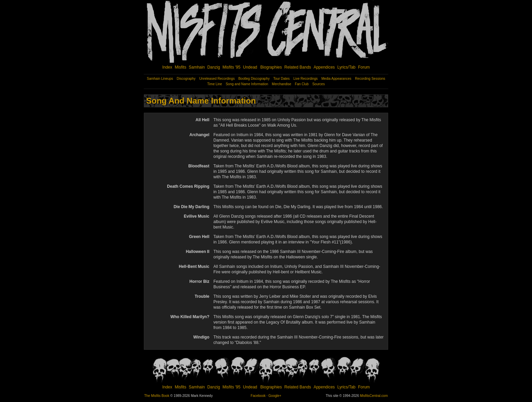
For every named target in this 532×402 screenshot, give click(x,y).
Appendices (324, 67)
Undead (250, 67)
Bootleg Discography (254, 79)
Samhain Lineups (160, 79)
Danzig (214, 67)
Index (167, 67)
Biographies (271, 67)
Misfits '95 (232, 67)
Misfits (180, 67)
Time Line (215, 84)
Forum (364, 67)
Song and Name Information (247, 84)
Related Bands (298, 67)
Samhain (197, 67)
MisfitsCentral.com (374, 396)
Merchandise (281, 84)
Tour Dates (282, 79)
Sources (318, 84)
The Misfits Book (157, 396)
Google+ (275, 396)
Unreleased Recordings (217, 79)
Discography (186, 79)
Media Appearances (336, 79)
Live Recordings (306, 79)
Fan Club (302, 84)
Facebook (258, 396)
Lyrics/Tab (346, 67)
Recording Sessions (370, 79)
